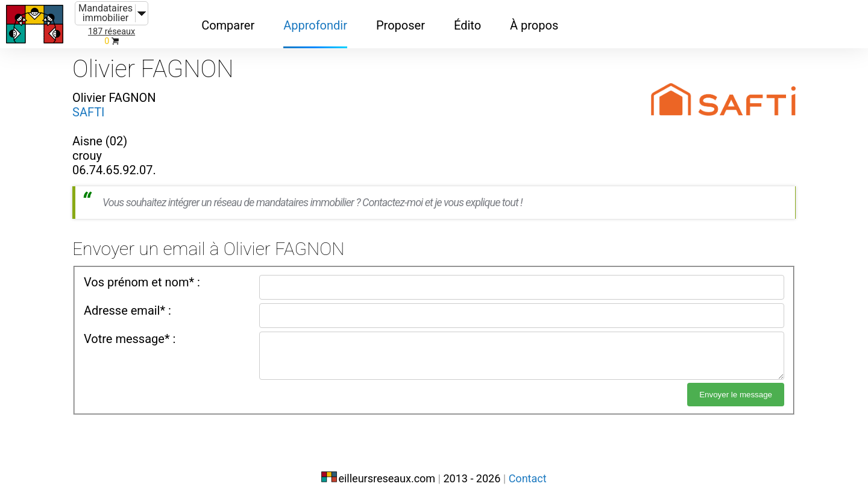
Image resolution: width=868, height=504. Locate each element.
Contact (528, 478)
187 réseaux (112, 32)
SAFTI (89, 112)
